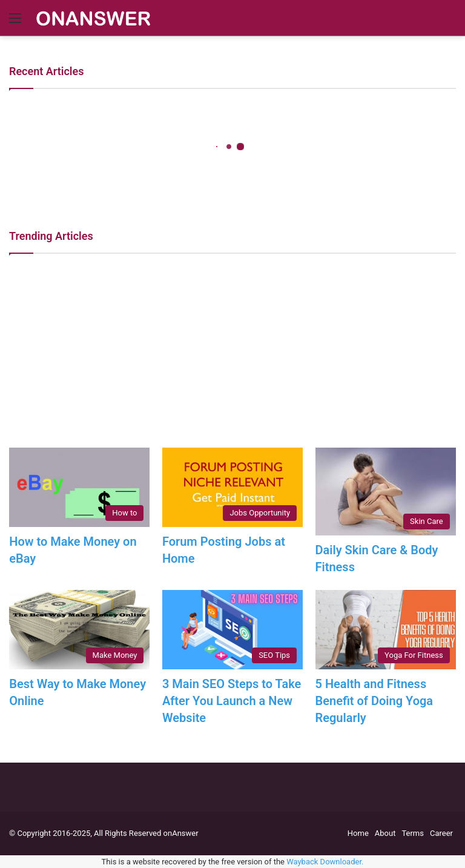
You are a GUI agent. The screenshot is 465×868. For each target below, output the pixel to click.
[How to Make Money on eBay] (79, 487)
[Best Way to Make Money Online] (79, 630)
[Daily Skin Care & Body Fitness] (386, 492)
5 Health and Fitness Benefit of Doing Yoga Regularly (374, 701)
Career (441, 833)
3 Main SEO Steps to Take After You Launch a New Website (232, 701)
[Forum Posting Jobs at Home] (232, 487)
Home (358, 833)
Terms (413, 833)
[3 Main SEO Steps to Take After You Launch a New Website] (232, 630)
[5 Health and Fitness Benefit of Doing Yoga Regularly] (386, 630)
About (385, 833)
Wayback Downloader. (325, 862)
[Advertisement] (232, 351)
